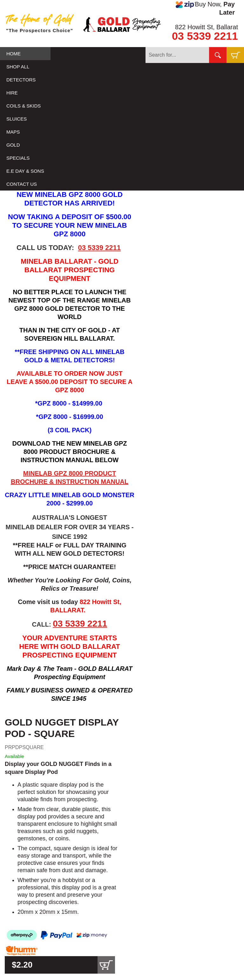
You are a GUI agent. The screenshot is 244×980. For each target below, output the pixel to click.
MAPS (13, 132)
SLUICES (17, 119)
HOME (14, 54)
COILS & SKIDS (24, 106)
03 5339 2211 (205, 36)
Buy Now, (205, 8)
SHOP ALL (18, 67)
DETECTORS (21, 80)
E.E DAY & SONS (25, 171)
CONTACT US (22, 184)
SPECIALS (18, 158)
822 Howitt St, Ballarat (207, 27)
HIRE (12, 93)
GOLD (13, 145)
